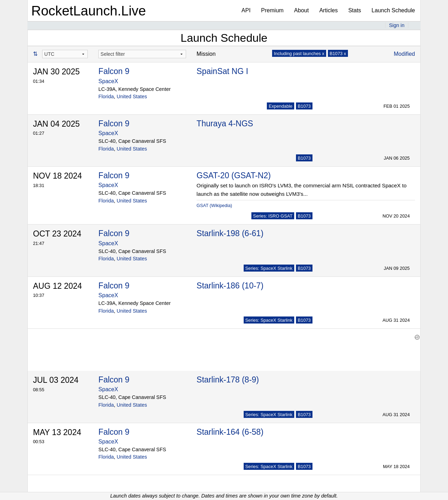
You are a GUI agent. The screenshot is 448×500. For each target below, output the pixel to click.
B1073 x (338, 54)
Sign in (397, 25)
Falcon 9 (114, 71)
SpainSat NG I (222, 71)
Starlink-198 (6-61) (230, 233)
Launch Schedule (393, 10)
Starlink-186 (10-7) (230, 286)
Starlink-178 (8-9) (228, 376)
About (302, 10)
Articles (328, 10)
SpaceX (108, 81)
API (246, 10)
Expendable (281, 106)
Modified (404, 54)
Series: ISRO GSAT (273, 216)
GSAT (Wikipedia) (214, 205)
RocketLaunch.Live (89, 11)
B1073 (304, 106)
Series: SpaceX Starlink (269, 268)
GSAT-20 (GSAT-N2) (234, 175)
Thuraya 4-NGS (225, 124)
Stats (355, 10)
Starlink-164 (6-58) (230, 428)
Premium (272, 10)
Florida (106, 96)
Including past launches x (299, 54)
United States (132, 96)
